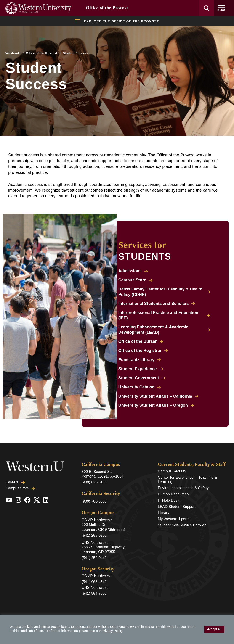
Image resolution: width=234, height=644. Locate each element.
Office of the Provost (107, 8)
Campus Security (172, 471)
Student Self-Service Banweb (182, 525)
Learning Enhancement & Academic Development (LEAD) (164, 330)
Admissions (133, 271)
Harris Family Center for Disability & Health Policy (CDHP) (164, 292)
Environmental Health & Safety (183, 488)
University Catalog (140, 387)
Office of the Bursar (141, 341)
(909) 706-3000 (94, 501)
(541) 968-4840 (94, 582)
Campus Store (136, 280)
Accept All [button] (214, 629)
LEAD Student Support (177, 507)
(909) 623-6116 (94, 482)
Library (164, 513)
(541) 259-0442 (94, 558)
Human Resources (173, 494)
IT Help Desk (169, 500)
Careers (15, 472)
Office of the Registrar (143, 351)
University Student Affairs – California (158, 396)
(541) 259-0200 (94, 535)
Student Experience (141, 369)
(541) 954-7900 (94, 593)
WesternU (13, 53)
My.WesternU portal (174, 519)
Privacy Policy (112, 631)
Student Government (142, 378)
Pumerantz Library (140, 360)
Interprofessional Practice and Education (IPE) (164, 315)
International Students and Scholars (157, 304)
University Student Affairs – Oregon (156, 405)
